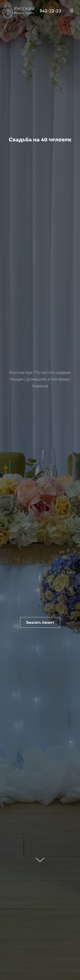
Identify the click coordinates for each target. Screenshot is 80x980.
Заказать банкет (40, 622)
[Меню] (72, 11)
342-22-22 (50, 10)
